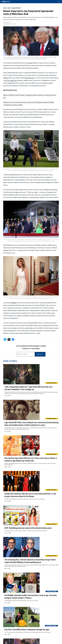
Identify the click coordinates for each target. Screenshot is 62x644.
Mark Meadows (30, 78)
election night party (11, 80)
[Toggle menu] (60, 2)
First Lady (29, 63)
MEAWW (13, 303)
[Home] (5, 2)
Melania (6, 78)
